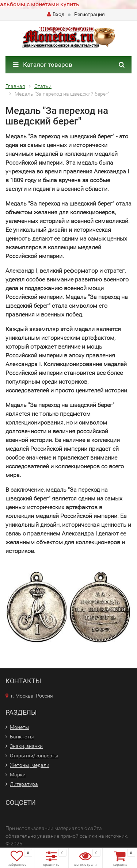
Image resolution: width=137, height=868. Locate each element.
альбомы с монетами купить (40, 4)
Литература (24, 784)
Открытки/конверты (34, 756)
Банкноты (22, 737)
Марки (18, 775)
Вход (56, 14)
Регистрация (90, 14)
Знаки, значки (26, 746)
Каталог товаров (43, 65)
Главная (15, 86)
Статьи (43, 86)
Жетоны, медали (30, 765)
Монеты (20, 727)
